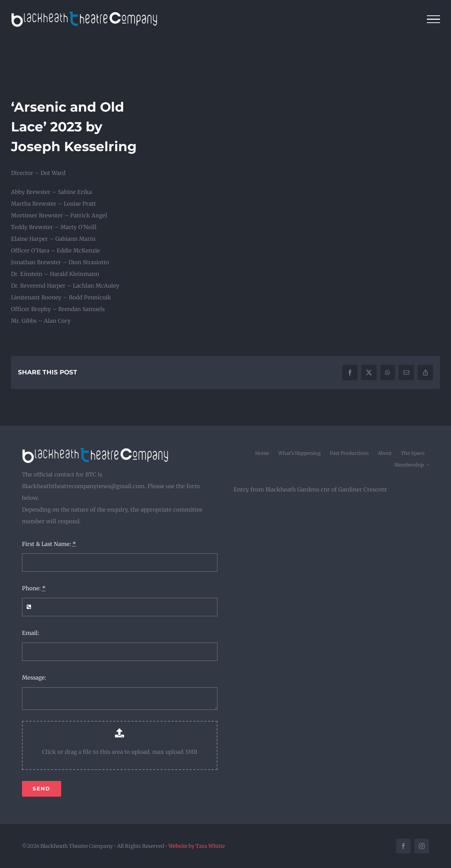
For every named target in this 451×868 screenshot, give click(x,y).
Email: (31, 633)
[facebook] (403, 846)
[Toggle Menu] (434, 19)
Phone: (34, 588)
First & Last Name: (49, 544)
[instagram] (422, 846)
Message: (34, 678)
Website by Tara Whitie (197, 846)
